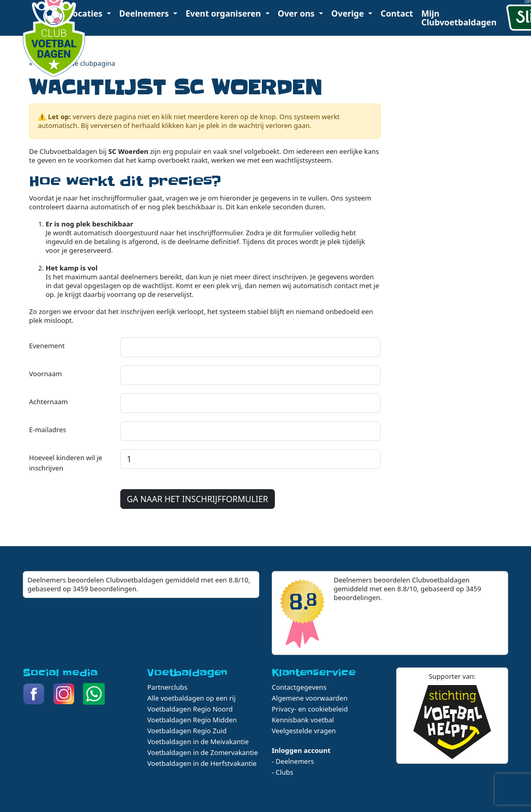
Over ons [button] (297, 13)
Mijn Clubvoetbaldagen (459, 18)
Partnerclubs (167, 687)
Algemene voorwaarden (310, 698)
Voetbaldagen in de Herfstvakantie (202, 763)
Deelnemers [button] (145, 13)
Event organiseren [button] (225, 13)
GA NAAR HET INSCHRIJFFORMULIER (198, 499)
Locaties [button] (86, 13)
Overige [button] (349, 13)
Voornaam (45, 374)
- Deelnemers (293, 761)
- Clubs (282, 772)
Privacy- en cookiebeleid (310, 709)
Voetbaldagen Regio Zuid (187, 731)
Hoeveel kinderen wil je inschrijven (66, 463)
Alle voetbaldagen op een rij (191, 698)
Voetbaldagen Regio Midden (192, 720)
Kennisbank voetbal (303, 720)
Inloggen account (301, 750)
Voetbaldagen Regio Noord (190, 709)
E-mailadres (48, 430)
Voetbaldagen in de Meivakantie (198, 742)
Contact (397, 13)
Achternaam (48, 402)
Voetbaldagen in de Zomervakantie (202, 752)
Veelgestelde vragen (304, 731)
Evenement (47, 346)
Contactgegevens (299, 687)
